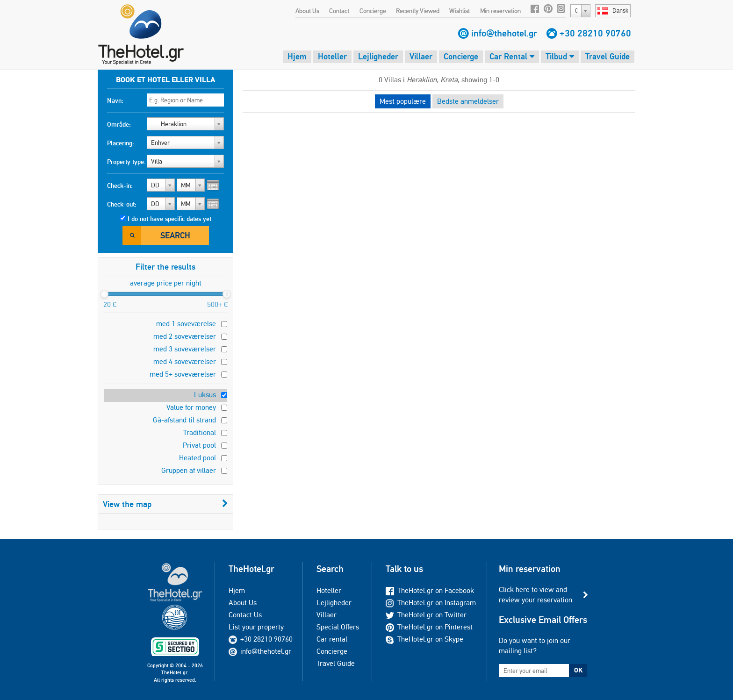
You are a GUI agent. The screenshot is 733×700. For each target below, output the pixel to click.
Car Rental (512, 56)
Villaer (421, 56)
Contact (339, 11)
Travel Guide (607, 56)
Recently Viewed (418, 11)
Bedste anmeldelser (468, 101)
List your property (256, 627)
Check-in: (120, 186)
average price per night (166, 283)
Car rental (332, 639)
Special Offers (338, 627)
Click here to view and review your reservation (535, 595)
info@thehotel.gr (504, 33)
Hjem (297, 56)
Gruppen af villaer (189, 470)
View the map (165, 504)
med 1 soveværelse (186, 324)
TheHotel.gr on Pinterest (429, 627)
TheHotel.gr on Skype (424, 639)
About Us (307, 11)
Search (175, 235)
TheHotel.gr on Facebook (430, 590)
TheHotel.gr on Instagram (431, 603)
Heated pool (198, 458)
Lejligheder (378, 56)
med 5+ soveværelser (183, 374)
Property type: (126, 162)
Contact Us (245, 615)
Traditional (200, 432)
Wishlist (460, 11)
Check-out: (122, 204)
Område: (119, 124)
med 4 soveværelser (185, 361)
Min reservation (500, 11)
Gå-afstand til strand (184, 420)
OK (578, 670)
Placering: (121, 143)
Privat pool (199, 445)
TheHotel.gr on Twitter (426, 615)
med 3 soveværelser (185, 349)
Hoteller (332, 56)
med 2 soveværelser (185, 336)
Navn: (115, 100)
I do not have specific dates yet (169, 219)
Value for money (191, 407)
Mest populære (403, 101)
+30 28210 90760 (595, 33)
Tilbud (560, 56)
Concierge (373, 11)
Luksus (205, 395)
